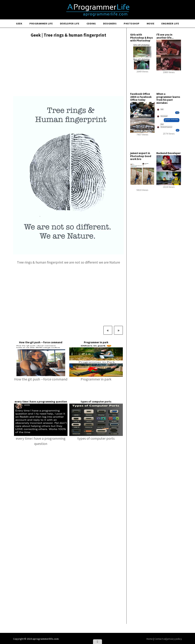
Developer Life (70, 24)
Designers (110, 24)
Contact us (160, 639)
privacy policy (174, 639)
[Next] (118, 330)
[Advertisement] (68, 67)
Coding (91, 24)
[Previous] (108, 330)
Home (150, 639)
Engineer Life (170, 24)
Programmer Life (41, 24)
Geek (19, 24)
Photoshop (132, 24)
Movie (151, 24)
